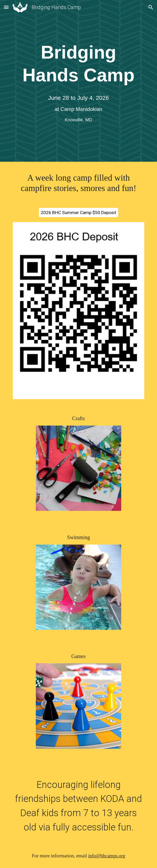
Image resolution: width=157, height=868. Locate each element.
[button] (6, 7)
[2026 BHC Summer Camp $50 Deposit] (78, 213)
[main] (78, 64)
